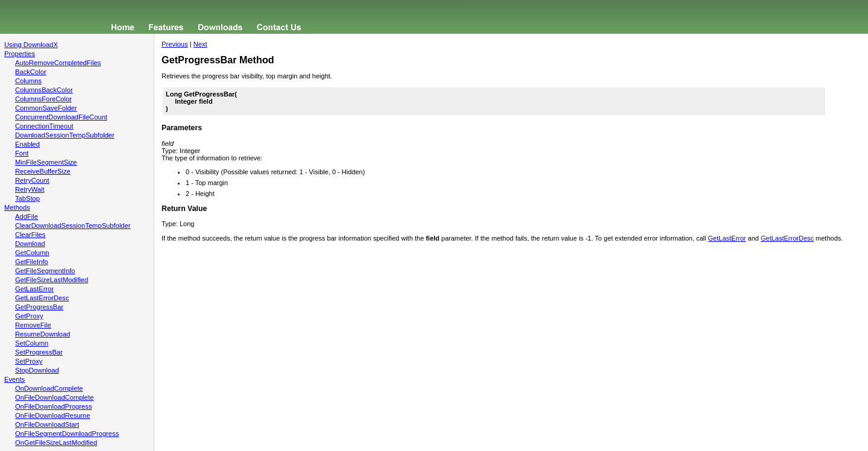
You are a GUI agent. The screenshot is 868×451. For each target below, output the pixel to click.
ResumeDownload (42, 334)
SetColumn (32, 343)
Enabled (27, 144)
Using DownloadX (31, 45)
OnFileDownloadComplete (55, 397)
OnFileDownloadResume (52, 415)
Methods (17, 207)
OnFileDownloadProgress (53, 406)
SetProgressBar (39, 352)
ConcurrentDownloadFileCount (61, 117)
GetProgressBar (39, 307)
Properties (20, 54)
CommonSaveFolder (46, 108)
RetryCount (32, 180)
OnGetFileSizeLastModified (56, 443)
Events (14, 379)
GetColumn (32, 253)
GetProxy (29, 316)
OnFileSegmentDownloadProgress (67, 434)
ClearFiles (30, 235)
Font (22, 153)
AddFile (27, 216)
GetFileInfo (32, 262)
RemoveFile (33, 325)
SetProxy (29, 361)
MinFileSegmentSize (46, 162)
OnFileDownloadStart (47, 424)
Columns (28, 81)
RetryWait (30, 189)
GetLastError (34, 289)
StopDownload (37, 370)
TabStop (27, 198)
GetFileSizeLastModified (52, 280)
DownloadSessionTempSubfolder (65, 135)
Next (200, 44)
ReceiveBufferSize (43, 171)
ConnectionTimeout (44, 126)
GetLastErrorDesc (42, 298)
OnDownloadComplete (49, 388)
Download (30, 244)
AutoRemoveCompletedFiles (58, 63)
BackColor (31, 72)
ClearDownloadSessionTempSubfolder (73, 225)
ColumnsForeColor (43, 99)
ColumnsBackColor (44, 90)
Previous (175, 44)
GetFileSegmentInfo (45, 271)
